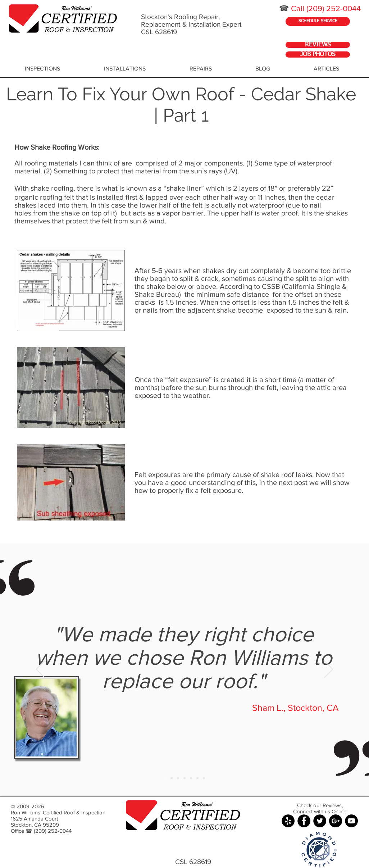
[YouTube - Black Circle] (351, 821)
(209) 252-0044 (334, 8)
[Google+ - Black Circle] (336, 821)
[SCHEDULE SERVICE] (318, 21)
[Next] (329, 670)
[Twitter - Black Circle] (320, 821)
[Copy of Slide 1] (172, 778)
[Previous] (40, 670)
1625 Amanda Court (34, 819)
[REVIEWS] (318, 45)
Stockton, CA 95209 (35, 825)
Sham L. (268, 708)
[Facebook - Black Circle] (304, 821)
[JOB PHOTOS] (318, 54)
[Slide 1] (165, 778)
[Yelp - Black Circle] (288, 821)
